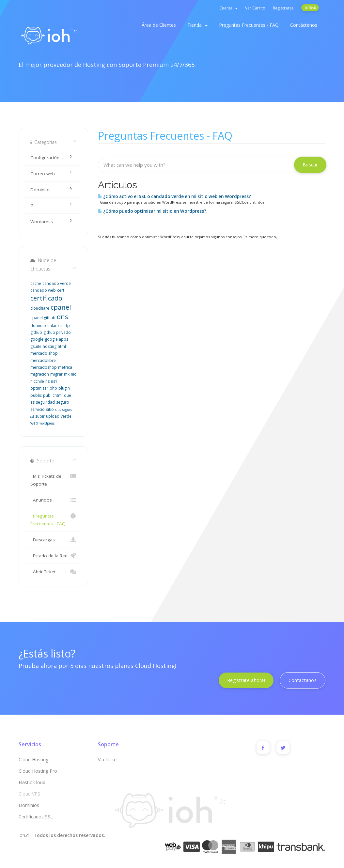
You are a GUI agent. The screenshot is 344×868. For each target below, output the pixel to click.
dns (63, 317)
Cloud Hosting (33, 759)
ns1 (54, 381)
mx (67, 374)
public (36, 395)
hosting (50, 346)
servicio (38, 409)
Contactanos (303, 680)
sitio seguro (64, 410)
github (36, 332)
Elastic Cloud (32, 782)
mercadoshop (44, 367)
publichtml (53, 395)
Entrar (310, 8)
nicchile (37, 381)
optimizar (39, 388)
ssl (32, 416)
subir (40, 416)
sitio (50, 409)
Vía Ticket (108, 759)
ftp (67, 325)
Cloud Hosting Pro (38, 771)
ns (47, 381)
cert (61, 290)
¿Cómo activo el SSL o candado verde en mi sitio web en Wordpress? (174, 196)
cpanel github (43, 318)
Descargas (53, 540)
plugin (64, 388)
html (62, 346)
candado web (43, 290)
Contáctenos (304, 25)
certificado (46, 298)
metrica (65, 367)
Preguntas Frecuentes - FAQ (249, 25)
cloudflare (40, 308)
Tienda (197, 25)
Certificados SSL (36, 817)
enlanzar (55, 325)
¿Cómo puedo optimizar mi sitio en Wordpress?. (153, 211)
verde (66, 416)
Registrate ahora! (246, 680)
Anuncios (53, 500)
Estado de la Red (53, 556)
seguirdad (45, 402)
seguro (63, 402)
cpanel (61, 307)
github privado (57, 332)
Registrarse (283, 8)
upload (53, 416)
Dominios (29, 805)
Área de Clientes (159, 25)
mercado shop (44, 353)
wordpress (47, 423)
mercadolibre (43, 360)
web (34, 423)
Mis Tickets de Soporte (53, 480)
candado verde (57, 283)
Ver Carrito (255, 8)
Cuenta (228, 8)
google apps (56, 339)
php (53, 388)
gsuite (36, 346)
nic (73, 374)
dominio (38, 325)
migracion (40, 374)
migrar (56, 374)
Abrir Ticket (53, 572)
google (37, 339)
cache (36, 283)
